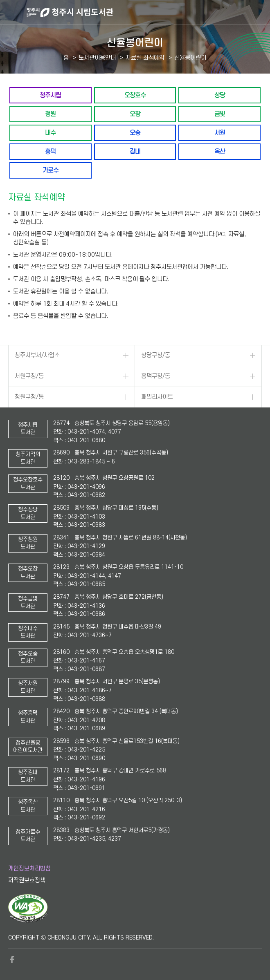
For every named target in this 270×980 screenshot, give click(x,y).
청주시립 (50, 95)
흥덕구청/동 (156, 376)
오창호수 (135, 95)
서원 (220, 133)
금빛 (220, 114)
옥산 (220, 151)
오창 (135, 114)
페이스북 (12, 960)
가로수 (51, 170)
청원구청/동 (29, 397)
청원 (50, 114)
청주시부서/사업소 (37, 355)
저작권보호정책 (27, 880)
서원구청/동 (29, 376)
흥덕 (50, 151)
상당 (220, 95)
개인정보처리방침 (29, 869)
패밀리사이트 (157, 397)
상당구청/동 (156, 355)
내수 (50, 133)
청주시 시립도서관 (147, 12)
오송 (135, 133)
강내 (135, 151)
